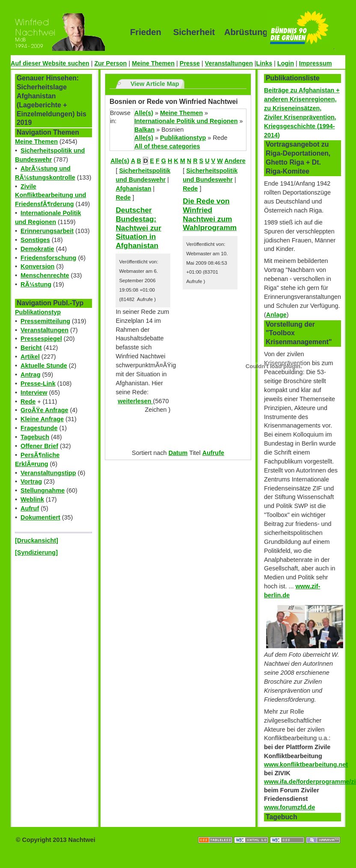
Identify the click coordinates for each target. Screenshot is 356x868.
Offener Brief (39, 446)
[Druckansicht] (37, 540)
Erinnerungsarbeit (47, 231)
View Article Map (155, 84)
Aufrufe (213, 453)
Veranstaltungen (229, 63)
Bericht (31, 348)
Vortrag (31, 481)
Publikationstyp (38, 312)
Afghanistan (133, 189)
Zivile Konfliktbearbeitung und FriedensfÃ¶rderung (50, 195)
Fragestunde (39, 428)
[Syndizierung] (36, 552)
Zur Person (110, 63)
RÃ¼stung (36, 284)
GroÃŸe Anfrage (44, 410)
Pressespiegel (41, 339)
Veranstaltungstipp (48, 473)
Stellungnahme (43, 490)
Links (264, 63)
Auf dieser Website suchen (50, 63)
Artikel (30, 357)
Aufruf (30, 508)
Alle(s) (144, 113)
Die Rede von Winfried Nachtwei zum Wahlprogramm (210, 214)
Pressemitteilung (45, 321)
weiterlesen (135, 401)
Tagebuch (35, 437)
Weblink (32, 499)
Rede (28, 402)
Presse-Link (38, 384)
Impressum (316, 63)
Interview (34, 393)
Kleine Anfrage (42, 419)
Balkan (144, 130)
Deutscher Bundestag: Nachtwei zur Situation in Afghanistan (138, 228)
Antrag (30, 375)
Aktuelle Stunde (44, 366)
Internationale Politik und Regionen (186, 121)
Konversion (37, 266)
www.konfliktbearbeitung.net (306, 765)
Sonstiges (35, 240)
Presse (190, 63)
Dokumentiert (40, 517)
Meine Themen (153, 63)
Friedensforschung (48, 258)
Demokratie (37, 249)
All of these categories (167, 146)
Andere (235, 161)
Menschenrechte (45, 275)
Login (286, 63)
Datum (178, 453)
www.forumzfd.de (289, 807)
